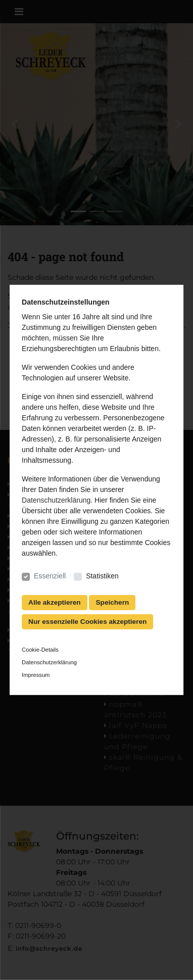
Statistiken (102, 576)
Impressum (36, 674)
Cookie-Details (40, 650)
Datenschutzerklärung (56, 500)
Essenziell (50, 576)
